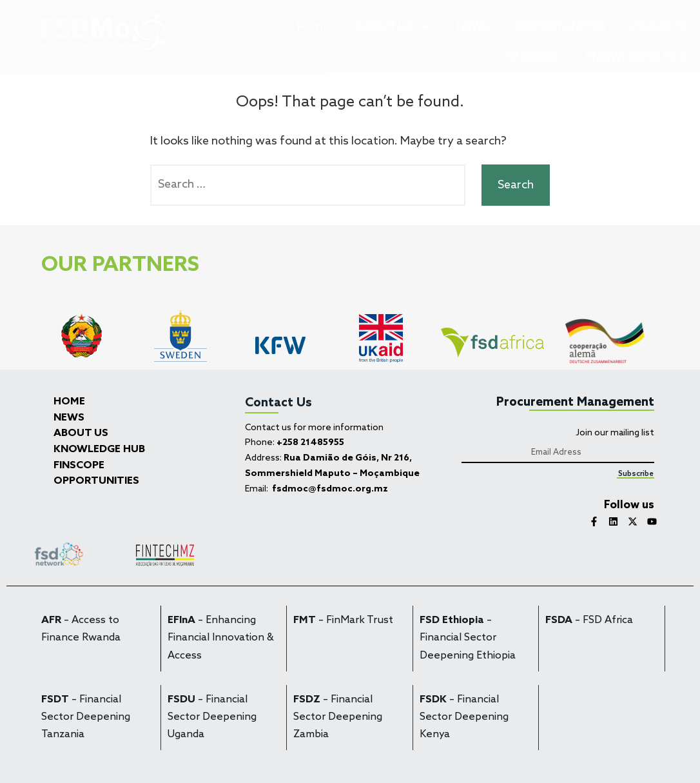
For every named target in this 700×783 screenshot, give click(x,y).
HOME (69, 402)
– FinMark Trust (343, 620)
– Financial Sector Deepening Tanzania (86, 717)
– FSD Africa (589, 620)
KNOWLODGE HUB (636, 57)
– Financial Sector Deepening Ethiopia (468, 638)
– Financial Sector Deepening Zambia (338, 717)
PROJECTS (659, 27)
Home (313, 27)
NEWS (473, 27)
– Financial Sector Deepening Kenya (464, 717)
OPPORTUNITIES (560, 27)
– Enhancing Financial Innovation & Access (221, 638)
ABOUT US (393, 27)
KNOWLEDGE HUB (99, 450)
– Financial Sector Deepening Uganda (212, 717)
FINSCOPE (533, 57)
